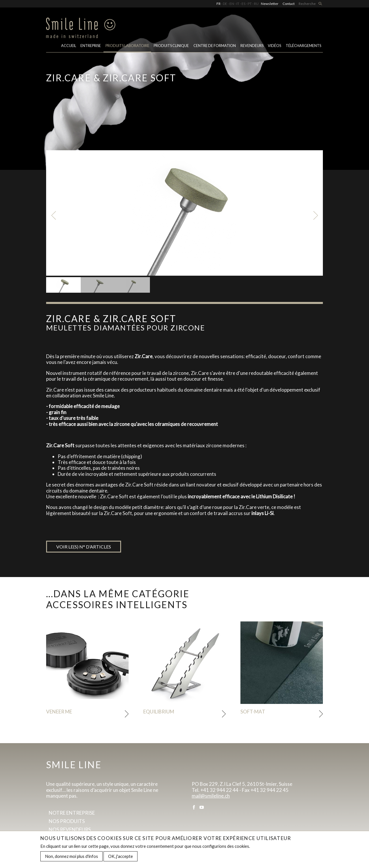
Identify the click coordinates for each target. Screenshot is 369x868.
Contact (289, 4)
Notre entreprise (72, 813)
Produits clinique (171, 46)
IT (238, 4)
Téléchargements (303, 46)
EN (232, 4)
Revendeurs (252, 46)
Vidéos (274, 46)
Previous (53, 215)
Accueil (69, 46)
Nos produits (67, 821)
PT (250, 4)
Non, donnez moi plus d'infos (71, 857)
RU (256, 4)
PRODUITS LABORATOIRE (127, 46)
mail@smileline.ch (211, 796)
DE (225, 4)
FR (219, 4)
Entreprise (91, 46)
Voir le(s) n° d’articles (84, 547)
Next (316, 215)
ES (243, 4)
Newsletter (270, 4)
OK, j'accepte (121, 857)
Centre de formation (215, 46)
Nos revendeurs (70, 830)
